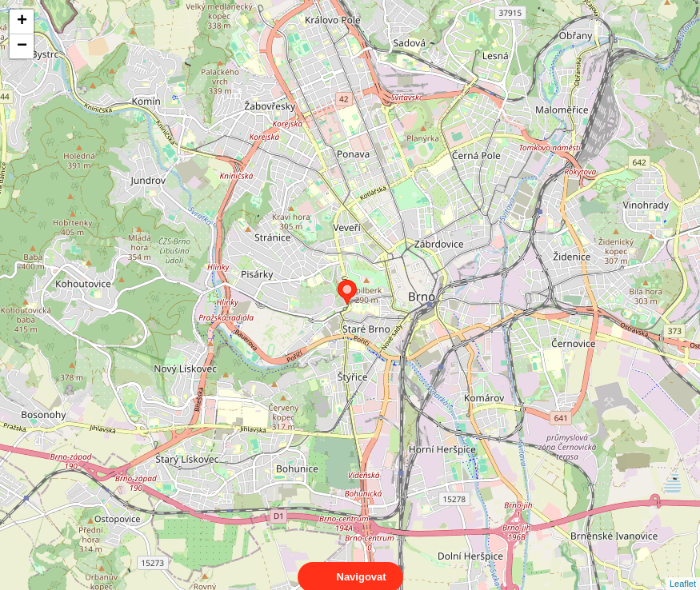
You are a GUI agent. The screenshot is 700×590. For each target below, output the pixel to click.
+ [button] (22, 22)
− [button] (22, 46)
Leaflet (683, 569)
